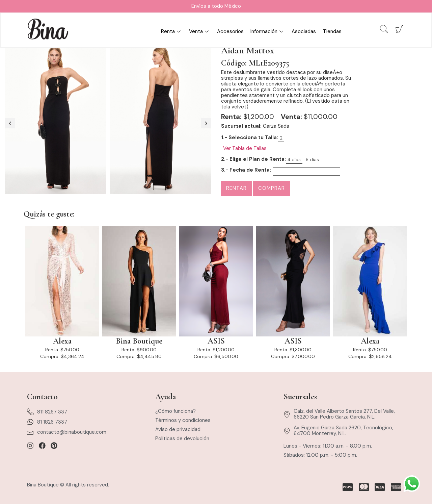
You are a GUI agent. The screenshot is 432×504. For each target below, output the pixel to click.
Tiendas (332, 32)
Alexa (62, 341)
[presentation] (10, 123)
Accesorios (231, 32)
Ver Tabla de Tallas (245, 148)
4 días (294, 160)
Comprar (272, 188)
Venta (200, 32)
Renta (172, 32)
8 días (312, 160)
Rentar (236, 188)
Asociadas (304, 32)
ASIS (216, 341)
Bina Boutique (139, 341)
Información (268, 32)
